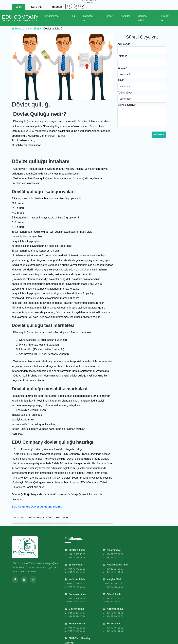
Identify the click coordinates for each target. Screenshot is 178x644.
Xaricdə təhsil (142, 18)
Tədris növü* (125, 93)
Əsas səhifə (22, 29)
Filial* (121, 80)
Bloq (72, 16)
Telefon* (122, 56)
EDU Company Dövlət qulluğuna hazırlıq (37, 507)
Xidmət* (122, 68)
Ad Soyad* (124, 44)
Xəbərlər (125, 16)
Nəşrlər (109, 16)
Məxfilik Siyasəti (22, 638)
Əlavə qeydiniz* (127, 105)
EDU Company (20, 18)
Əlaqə (122, 639)
